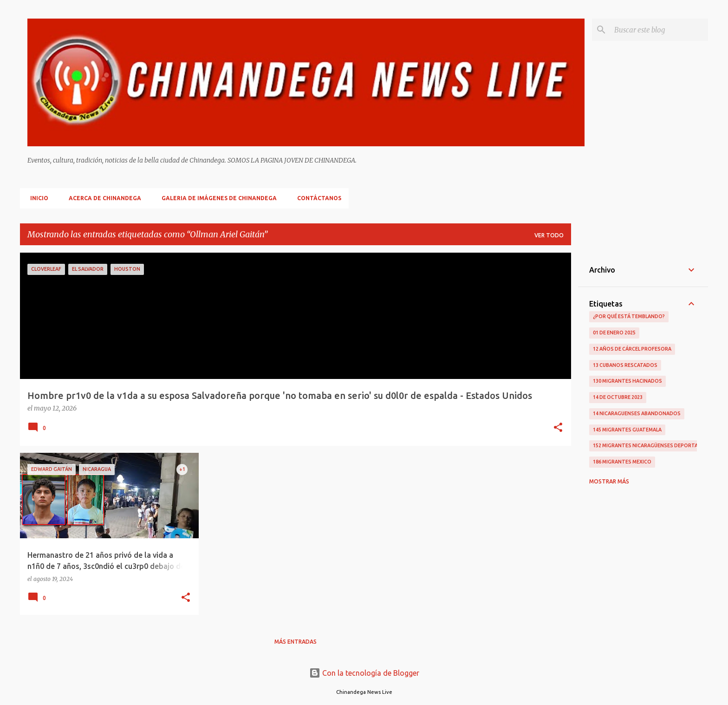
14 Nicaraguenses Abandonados (637, 413)
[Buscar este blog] (659, 30)
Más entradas (296, 642)
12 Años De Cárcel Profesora (632, 349)
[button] (558, 428)
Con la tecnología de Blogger (364, 673)
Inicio (36, 198)
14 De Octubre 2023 (618, 397)
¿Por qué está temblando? (629, 316)
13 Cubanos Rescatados (625, 365)
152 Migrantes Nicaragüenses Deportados (651, 445)
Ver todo (549, 235)
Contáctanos (316, 198)
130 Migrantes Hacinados (627, 381)
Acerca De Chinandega (102, 198)
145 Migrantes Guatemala (627, 430)
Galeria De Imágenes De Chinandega (216, 198)
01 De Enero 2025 (614, 333)
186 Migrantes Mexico (622, 462)
